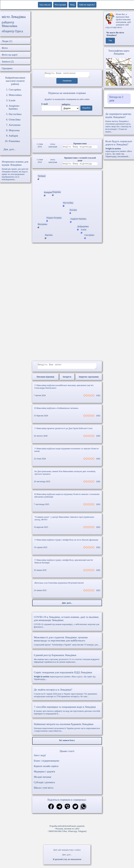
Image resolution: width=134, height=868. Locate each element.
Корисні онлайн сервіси (46, 768)
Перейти (86, 109)
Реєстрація (60, 5)
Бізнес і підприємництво (47, 763)
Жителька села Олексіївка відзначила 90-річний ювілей (59, 585)
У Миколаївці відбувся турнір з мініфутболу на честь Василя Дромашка (66, 542)
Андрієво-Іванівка (14, 107)
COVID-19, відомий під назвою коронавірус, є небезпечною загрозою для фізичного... (67, 624)
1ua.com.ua (45, 5)
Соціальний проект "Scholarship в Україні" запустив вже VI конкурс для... (67, 643)
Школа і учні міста (44, 790)
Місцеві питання (43, 779)
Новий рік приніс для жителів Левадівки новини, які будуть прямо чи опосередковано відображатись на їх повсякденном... (15, 170)
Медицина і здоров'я (44, 774)
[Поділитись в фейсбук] (51, 809)
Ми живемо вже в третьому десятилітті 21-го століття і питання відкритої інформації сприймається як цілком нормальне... (67, 660)
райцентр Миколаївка (9, 24)
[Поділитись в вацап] (83, 809)
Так (110, 41)
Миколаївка (15, 95)
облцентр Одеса (12, 31)
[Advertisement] (67, 40)
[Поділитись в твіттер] (75, 809)
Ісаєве (12, 100)
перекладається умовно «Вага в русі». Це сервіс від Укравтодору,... (67, 678)
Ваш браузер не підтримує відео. (67, 127)
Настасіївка (15, 114)
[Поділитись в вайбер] (67, 809)
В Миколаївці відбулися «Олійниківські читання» (56, 410)
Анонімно (67, 82)
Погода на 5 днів (116, 99)
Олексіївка (15, 119)
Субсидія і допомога (44, 784)
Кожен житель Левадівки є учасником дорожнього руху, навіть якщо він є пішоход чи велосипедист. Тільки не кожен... (119, 123)
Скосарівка (15, 90)
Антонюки (15, 125)
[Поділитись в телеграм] (59, 809)
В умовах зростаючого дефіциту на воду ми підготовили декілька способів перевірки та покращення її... (67, 712)
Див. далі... (67, 855)
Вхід (72, 5)
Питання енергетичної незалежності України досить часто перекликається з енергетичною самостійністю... (67, 729)
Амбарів (13, 136)
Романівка (14, 141)
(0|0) (98, 398)
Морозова (14, 130)
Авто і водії (40, 757)
